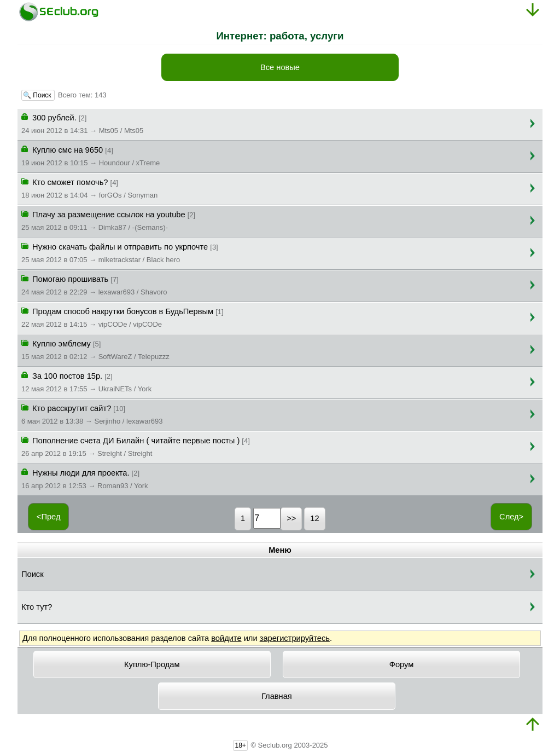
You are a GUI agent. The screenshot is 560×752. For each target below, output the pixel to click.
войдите (226, 638)
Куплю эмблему (95, 349)
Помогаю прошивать (94, 285)
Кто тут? (37, 607)
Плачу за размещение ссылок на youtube (108, 220)
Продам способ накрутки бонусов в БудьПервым (122, 317)
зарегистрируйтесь (295, 638)
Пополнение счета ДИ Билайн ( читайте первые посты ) (136, 446)
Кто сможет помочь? (89, 188)
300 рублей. (82, 123)
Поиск (33, 574)
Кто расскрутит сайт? (92, 414)
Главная (277, 696)
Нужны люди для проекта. (85, 478)
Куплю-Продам (152, 664)
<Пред (49, 517)
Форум (402, 664)
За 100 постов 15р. (86, 381)
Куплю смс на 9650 (91, 155)
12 (314, 518)
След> (511, 517)
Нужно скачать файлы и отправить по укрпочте (120, 252)
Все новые (280, 67)
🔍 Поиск (38, 95)
